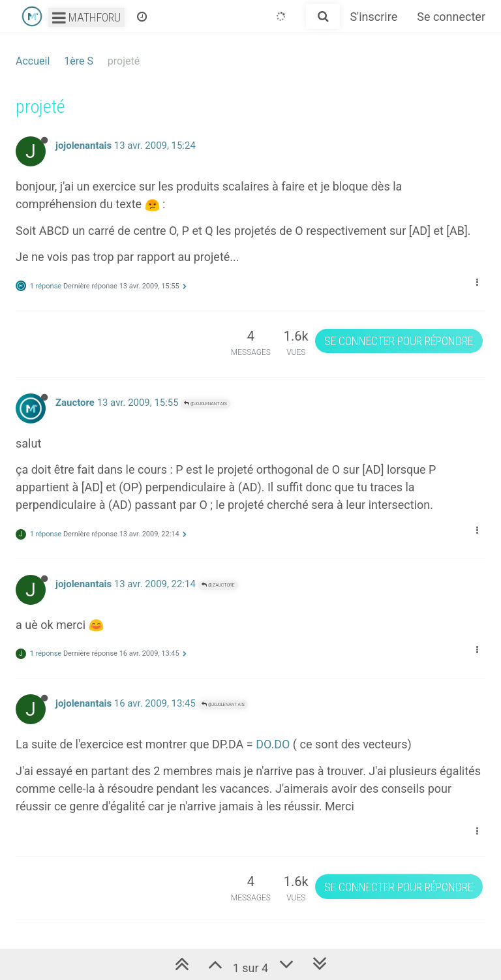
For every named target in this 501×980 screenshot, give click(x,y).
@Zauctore (218, 585)
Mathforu (86, 17)
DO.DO (273, 744)
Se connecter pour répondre (399, 341)
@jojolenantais (205, 404)
